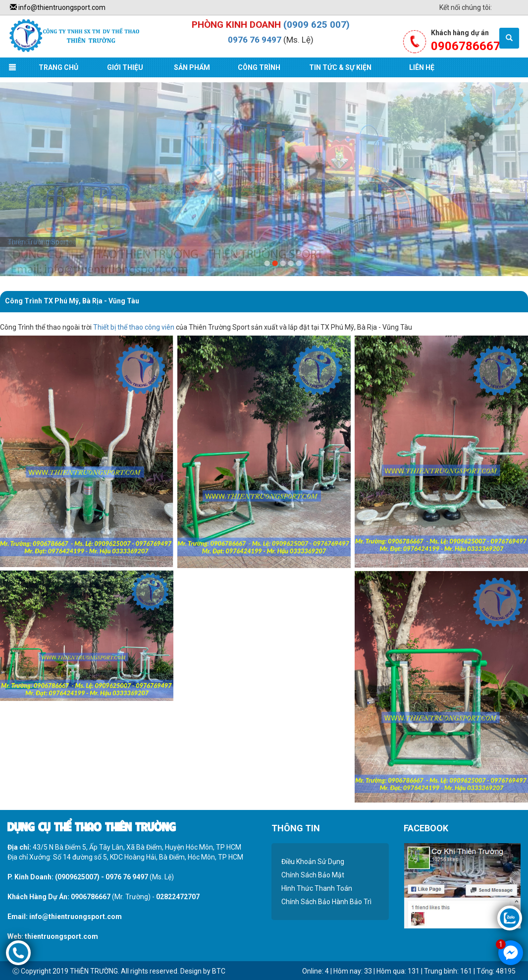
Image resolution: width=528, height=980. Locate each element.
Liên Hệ (422, 67)
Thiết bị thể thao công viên (134, 327)
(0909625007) (77, 877)
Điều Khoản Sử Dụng (313, 862)
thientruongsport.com (61, 936)
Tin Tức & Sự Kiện (340, 67)
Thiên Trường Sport (38, 242)
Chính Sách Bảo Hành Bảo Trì (326, 902)
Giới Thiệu (125, 67)
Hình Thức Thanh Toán (317, 888)
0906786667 (91, 897)
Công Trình (259, 67)
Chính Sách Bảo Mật (313, 875)
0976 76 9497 (255, 40)
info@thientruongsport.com (58, 7)
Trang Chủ (58, 67)
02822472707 (178, 897)
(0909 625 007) (317, 25)
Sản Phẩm (192, 67)
